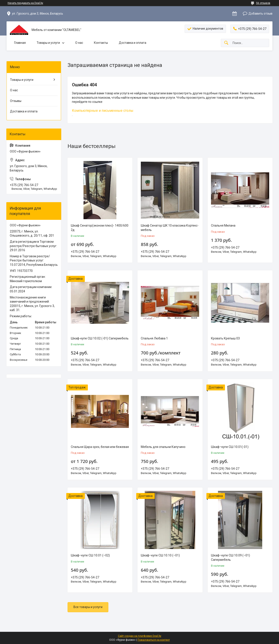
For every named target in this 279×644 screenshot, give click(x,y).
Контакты (101, 43)
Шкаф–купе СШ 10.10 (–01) (160, 555)
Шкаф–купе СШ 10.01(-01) (230, 447)
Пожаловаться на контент (154, 640)
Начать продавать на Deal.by (25, 3)
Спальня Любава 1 (154, 338)
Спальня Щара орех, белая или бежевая (100, 447)
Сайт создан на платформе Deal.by (140, 636)
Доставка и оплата (133, 43)
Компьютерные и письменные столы (103, 111)
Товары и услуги (48, 43)
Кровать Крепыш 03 (225, 338)
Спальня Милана (223, 225)
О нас (79, 43)
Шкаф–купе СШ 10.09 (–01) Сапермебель (231, 558)
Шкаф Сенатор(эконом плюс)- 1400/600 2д (100, 228)
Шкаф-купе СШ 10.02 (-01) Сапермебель (100, 338)
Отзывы (16, 101)
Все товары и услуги (88, 607)
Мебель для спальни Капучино (163, 447)
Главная (20, 43)
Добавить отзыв (260, 14)
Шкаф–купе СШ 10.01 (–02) (90, 555)
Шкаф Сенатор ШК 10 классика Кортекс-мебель (170, 228)
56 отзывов (263, 3)
